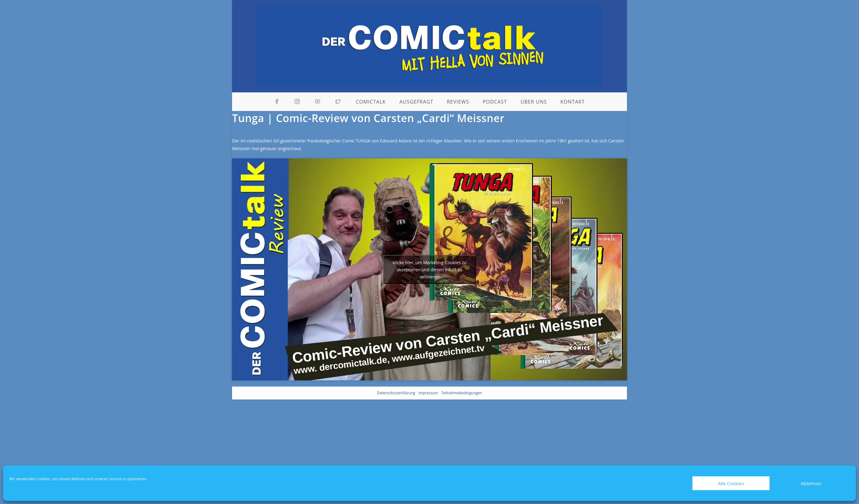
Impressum (428, 393)
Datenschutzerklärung (396, 393)
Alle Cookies (731, 483)
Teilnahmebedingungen (462, 393)
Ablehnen (811, 483)
